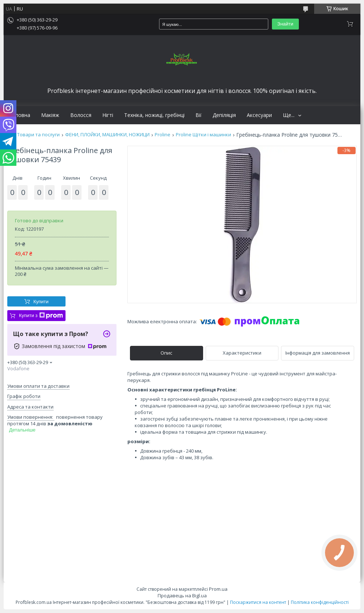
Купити (41, 302)
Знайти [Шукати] (285, 24)
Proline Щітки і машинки (203, 135)
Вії (199, 115)
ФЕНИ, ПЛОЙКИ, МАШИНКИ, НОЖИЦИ (107, 135)
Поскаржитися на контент (258, 602)
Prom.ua (218, 589)
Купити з (41, 316)
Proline (163, 135)
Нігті (108, 115)
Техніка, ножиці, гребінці (154, 115)
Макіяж (50, 115)
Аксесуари (259, 115)
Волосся (81, 115)
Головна (20, 115)
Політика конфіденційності (320, 602)
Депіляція (224, 115)
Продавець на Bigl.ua (182, 596)
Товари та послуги (38, 135)
